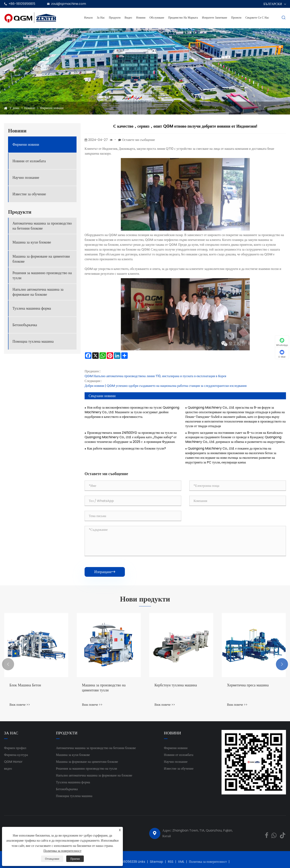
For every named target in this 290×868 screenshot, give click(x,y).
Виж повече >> (20, 705)
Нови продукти (145, 599)
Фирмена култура (16, 755)
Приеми (75, 859)
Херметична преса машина (248, 685)
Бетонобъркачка (25, 325)
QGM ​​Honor (13, 762)
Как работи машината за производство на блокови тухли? (126, 449)
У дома (14, 108)
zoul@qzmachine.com (69, 4)
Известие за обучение (29, 194)
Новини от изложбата (29, 161)
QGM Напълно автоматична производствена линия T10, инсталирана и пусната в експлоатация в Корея (155, 376)
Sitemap (156, 862)
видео (8, 769)
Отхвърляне (52, 859)
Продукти (115, 18)
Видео (128, 18)
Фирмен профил (15, 748)
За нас (101, 18)
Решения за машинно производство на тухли (42, 275)
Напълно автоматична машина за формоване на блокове (38, 292)
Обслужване (157, 18)
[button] (8, 664)
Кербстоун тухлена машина (176, 685)
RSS (171, 862)
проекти (236, 18)
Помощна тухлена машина (33, 341)
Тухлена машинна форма (32, 308)
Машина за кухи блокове (32, 242)
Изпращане (105, 572)
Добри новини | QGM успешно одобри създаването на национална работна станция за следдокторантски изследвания (166, 386)
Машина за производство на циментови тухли (104, 688)
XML (181, 862)
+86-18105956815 (22, 4)
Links (141, 862)
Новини (141, 18)
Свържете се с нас (257, 18)
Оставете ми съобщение (138, 140)
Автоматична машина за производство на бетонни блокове (42, 226)
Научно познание (26, 177)
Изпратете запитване (215, 18)
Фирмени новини (52, 108)
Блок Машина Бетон (25, 685)
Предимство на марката (183, 18)
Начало (89, 18)
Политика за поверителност (208, 862)
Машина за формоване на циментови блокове (41, 259)
